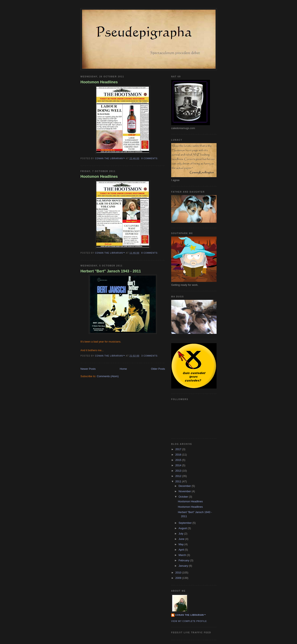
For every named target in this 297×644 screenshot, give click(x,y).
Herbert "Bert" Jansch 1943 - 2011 (111, 271)
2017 (179, 449)
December (185, 486)
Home (123, 369)
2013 (179, 471)
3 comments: (150, 356)
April (182, 550)
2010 (179, 573)
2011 (179, 481)
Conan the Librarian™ (191, 615)
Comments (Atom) (108, 376)
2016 (179, 455)
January (184, 566)
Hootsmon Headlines (99, 82)
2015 (179, 460)
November (185, 491)
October (184, 497)
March (183, 555)
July (181, 534)
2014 (179, 465)
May (181, 544)
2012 (179, 476)
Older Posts (158, 369)
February (184, 560)
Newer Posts (88, 369)
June (182, 539)
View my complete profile (189, 621)
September (186, 523)
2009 (179, 578)
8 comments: (150, 158)
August (183, 528)
